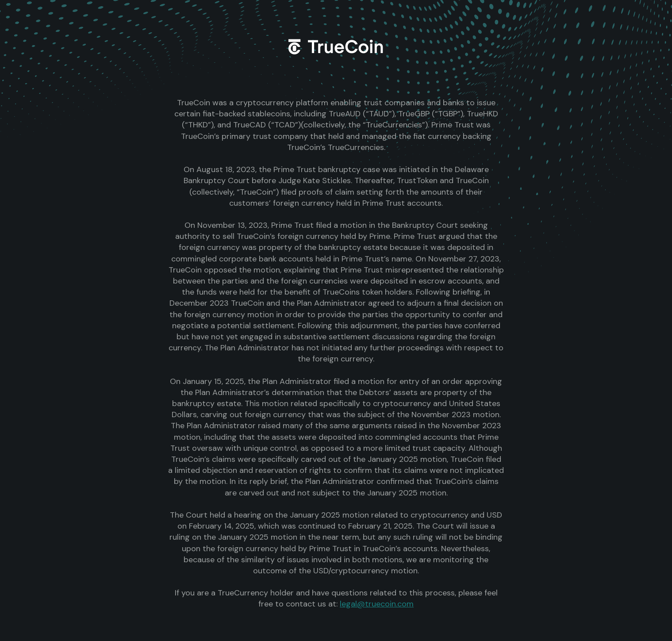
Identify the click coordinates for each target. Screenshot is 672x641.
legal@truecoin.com (377, 604)
